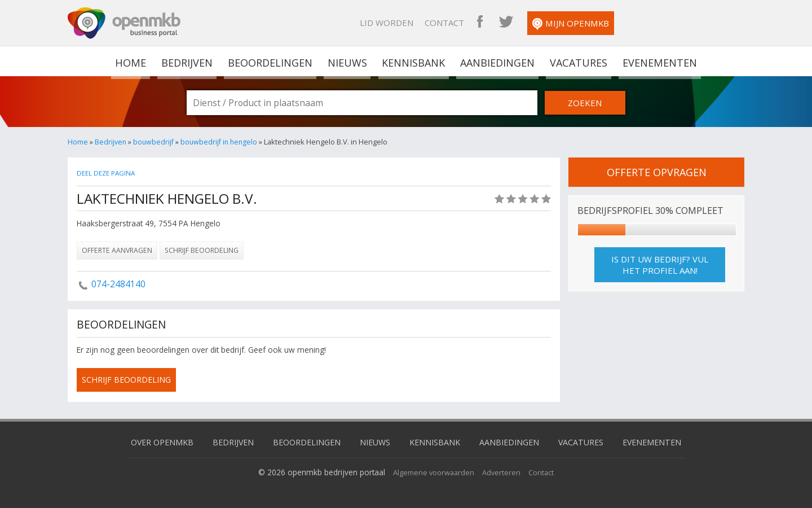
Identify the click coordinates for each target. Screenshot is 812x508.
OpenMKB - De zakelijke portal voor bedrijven (124, 23)
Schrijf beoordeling (202, 250)
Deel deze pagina (108, 173)
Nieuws (347, 61)
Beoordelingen (271, 61)
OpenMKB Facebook (599, 23)
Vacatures (576, 61)
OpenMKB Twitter (625, 23)
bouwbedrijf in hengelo (222, 142)
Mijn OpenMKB (690, 24)
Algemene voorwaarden (432, 471)
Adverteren (504, 471)
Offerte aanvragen (117, 250)
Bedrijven (188, 61)
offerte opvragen (656, 172)
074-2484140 (118, 284)
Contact (564, 23)
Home (78, 142)
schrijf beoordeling (129, 380)
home (133, 61)
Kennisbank (412, 61)
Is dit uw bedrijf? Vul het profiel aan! (660, 265)
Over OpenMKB (153, 441)
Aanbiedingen (496, 61)
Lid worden (506, 23)
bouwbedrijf (155, 142)
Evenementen (656, 61)
